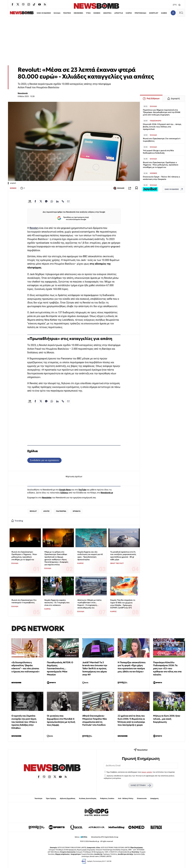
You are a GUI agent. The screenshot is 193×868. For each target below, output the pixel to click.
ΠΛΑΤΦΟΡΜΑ (61, 511)
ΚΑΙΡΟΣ (124, 13)
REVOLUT (33, 511)
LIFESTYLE (113, 13)
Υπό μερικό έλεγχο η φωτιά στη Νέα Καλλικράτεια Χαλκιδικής (158, 152)
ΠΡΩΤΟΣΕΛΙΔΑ (135, 13)
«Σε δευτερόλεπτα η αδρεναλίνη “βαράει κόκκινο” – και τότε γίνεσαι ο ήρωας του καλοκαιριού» (25, 667)
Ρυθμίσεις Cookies (107, 798)
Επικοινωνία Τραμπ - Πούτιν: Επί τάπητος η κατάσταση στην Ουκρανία (161, 178)
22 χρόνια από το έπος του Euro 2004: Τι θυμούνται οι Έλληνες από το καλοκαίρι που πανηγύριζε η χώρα (131, 720)
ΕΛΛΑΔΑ (52, 13)
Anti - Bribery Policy (126, 798)
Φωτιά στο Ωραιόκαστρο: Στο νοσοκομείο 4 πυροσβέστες (24, 601)
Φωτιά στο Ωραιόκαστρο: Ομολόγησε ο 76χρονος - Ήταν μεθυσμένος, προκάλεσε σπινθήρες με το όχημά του (24, 556)
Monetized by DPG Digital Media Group (105, 837)
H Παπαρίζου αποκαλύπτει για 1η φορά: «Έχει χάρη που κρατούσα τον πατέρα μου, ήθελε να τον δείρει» (132, 667)
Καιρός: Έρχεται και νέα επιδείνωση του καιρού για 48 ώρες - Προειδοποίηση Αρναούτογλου (90, 556)
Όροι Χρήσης (51, 798)
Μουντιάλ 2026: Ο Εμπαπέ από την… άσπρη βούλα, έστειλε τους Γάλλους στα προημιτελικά (162, 127)
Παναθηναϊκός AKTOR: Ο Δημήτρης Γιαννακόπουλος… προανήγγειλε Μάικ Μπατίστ (60, 668)
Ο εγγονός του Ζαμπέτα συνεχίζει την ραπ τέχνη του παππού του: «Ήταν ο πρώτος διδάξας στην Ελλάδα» (24, 722)
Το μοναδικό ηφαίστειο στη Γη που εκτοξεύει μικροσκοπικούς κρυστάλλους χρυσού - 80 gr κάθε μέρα (123, 556)
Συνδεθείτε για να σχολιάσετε (44, 460)
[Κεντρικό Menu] (181, 13)
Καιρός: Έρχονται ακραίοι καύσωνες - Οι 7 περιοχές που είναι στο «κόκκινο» (57, 603)
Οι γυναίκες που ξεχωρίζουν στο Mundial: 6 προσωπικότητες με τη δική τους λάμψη (61, 720)
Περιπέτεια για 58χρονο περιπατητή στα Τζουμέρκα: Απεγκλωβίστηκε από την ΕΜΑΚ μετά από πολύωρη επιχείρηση (162, 112)
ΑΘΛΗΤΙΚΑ (102, 13)
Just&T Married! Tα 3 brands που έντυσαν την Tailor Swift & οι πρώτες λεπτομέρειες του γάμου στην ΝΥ (95, 668)
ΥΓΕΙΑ (83, 13)
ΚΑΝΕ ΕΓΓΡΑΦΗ (141, 785)
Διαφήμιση (154, 798)
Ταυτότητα (38, 798)
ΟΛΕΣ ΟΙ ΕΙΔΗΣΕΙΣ (38, 13)
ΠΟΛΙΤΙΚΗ (62, 13)
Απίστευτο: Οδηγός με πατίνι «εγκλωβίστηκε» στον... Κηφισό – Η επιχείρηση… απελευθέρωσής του (89, 604)
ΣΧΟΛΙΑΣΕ (119, 188)
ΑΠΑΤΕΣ (46, 511)
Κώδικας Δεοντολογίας (88, 798)
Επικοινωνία (142, 798)
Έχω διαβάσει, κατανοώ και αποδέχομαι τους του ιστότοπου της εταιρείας (141, 772)
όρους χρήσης (147, 772)
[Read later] (137, 188)
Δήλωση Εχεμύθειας (68, 798)
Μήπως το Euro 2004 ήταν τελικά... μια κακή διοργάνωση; (167, 719)
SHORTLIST (148, 13)
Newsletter (47, 498)
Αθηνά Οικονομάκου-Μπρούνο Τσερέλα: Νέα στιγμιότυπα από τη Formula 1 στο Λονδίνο (95, 720)
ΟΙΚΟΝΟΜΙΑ (73, 13)
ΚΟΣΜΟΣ (92, 13)
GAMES (159, 13)
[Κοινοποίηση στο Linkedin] (57, 201)
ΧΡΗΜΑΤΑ (77, 511)
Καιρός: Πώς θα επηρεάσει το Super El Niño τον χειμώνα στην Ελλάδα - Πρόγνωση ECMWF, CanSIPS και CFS (123, 604)
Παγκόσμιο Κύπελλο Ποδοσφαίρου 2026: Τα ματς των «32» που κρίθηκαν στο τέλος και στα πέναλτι (167, 668)
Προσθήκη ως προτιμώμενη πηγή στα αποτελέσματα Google (73, 218)
